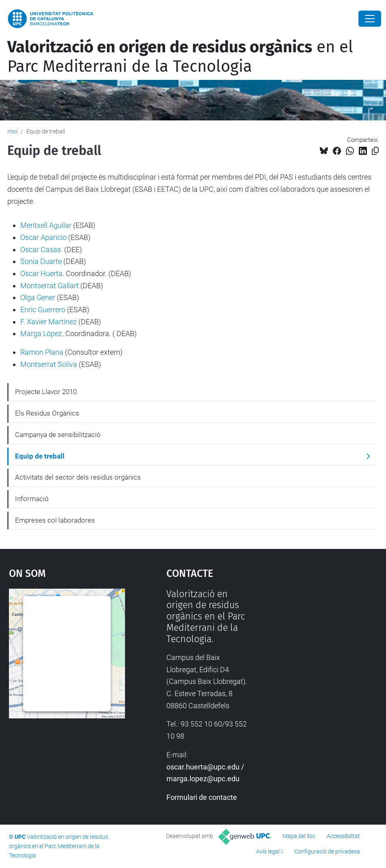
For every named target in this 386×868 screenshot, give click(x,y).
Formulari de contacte (202, 797)
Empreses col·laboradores (55, 520)
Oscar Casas (41, 250)
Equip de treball (40, 456)
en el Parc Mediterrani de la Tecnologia (180, 57)
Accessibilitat (343, 836)
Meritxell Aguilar (46, 225)
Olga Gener (38, 297)
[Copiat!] (375, 151)
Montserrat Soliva (49, 364)
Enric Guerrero (43, 310)
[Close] (370, 19)
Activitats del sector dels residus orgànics (78, 477)
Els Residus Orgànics (47, 413)
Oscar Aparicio (43, 237)
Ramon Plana (42, 352)
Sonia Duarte (41, 261)
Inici (12, 131)
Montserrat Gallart (50, 286)
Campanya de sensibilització (58, 435)
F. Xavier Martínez (49, 322)
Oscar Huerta (41, 273)
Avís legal (268, 851)
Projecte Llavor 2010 (46, 392)
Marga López (41, 333)
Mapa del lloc (299, 836)
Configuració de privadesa (327, 851)
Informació (32, 499)
